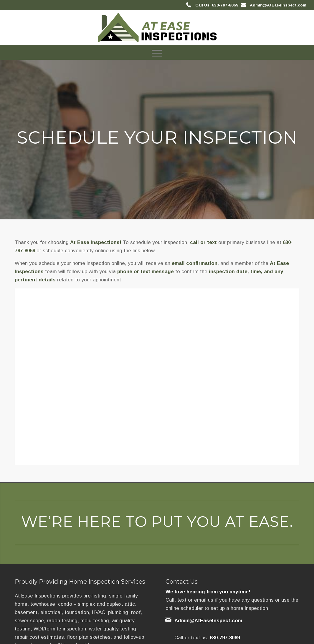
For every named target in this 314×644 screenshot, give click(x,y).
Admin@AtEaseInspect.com (278, 5)
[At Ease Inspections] (157, 28)
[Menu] (157, 52)
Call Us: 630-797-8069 (217, 5)
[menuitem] (157, 52)
